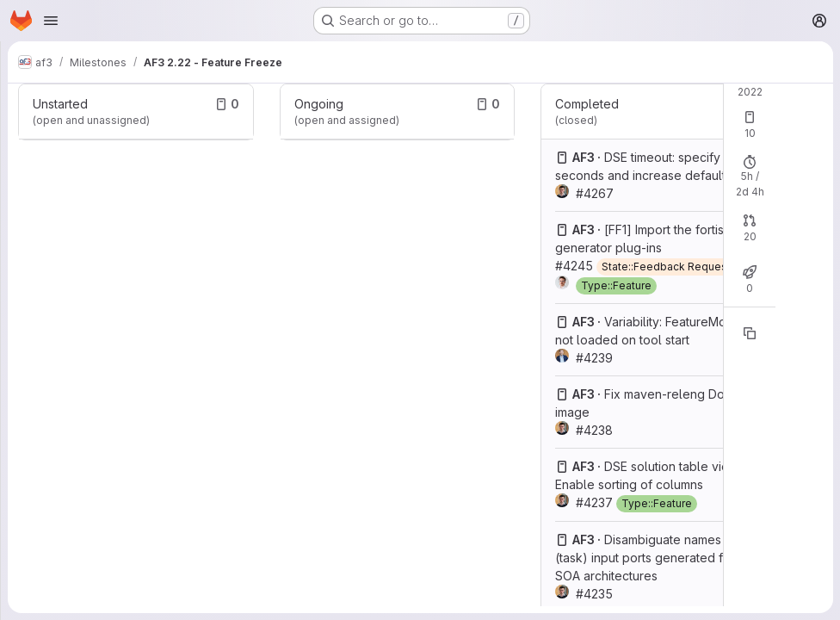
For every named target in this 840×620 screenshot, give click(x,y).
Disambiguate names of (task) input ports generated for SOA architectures (646, 558)
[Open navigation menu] (51, 21)
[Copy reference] (750, 333)
